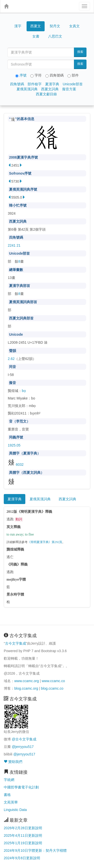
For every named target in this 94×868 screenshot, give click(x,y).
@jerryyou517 (23, 747)
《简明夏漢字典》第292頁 (45, 542)
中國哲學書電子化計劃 (21, 787)
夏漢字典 (52, 84)
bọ (24, 391)
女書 (36, 36)
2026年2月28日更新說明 (23, 828)
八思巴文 (55, 36)
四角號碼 (17, 84)
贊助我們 (13, 762)
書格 (7, 795)
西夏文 (36, 26)
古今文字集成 (16, 643)
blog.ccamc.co (52, 688)
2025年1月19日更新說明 (23, 843)
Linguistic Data (15, 810)
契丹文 (55, 26)
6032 (16, 465)
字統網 (9, 780)
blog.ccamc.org (26, 688)
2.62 (11, 359)
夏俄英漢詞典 (27, 89)
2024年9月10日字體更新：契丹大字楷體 (35, 850)
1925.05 (14, 445)
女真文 (74, 26)
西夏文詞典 (50, 89)
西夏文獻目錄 (46, 94)
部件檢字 (35, 84)
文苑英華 (11, 802)
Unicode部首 (73, 84)
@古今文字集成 (24, 739)
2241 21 (14, 245)
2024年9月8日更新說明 (22, 858)
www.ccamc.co (53, 681)
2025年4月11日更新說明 (23, 835)
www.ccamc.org (27, 681)
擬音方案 (69, 89)
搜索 (80, 52)
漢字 (18, 26)
